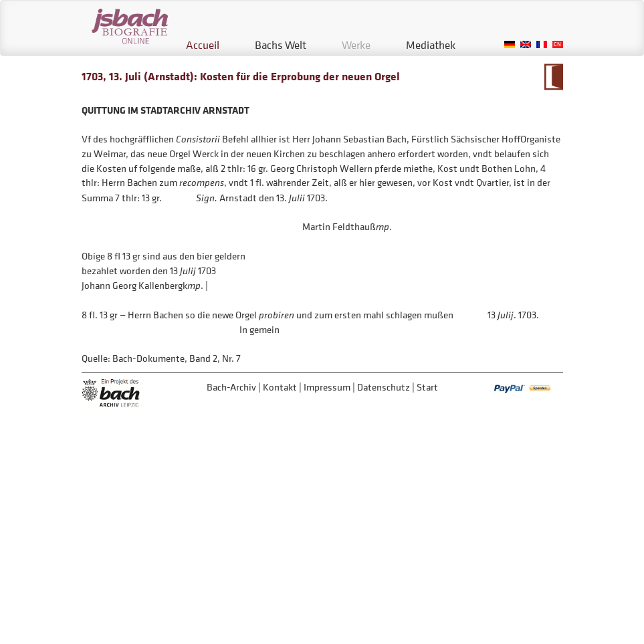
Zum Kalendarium (553, 77)
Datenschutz (384, 387)
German (510, 44)
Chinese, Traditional (558, 44)
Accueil (203, 45)
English (526, 44)
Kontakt (280, 387)
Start (427, 387)
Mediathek (431, 45)
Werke (356, 45)
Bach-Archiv (231, 387)
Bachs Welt (281, 45)
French (542, 44)
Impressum (327, 387)
